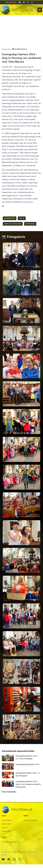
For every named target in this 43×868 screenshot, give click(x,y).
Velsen (5, 828)
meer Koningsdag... (9, 792)
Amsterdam (7, 820)
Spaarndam (6, 824)
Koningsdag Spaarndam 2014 (27, 764)
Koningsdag (21, 49)
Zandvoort (6, 831)
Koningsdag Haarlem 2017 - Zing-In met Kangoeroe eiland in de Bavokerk (28, 784)
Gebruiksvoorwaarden (11, 842)
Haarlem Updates (31, 820)
